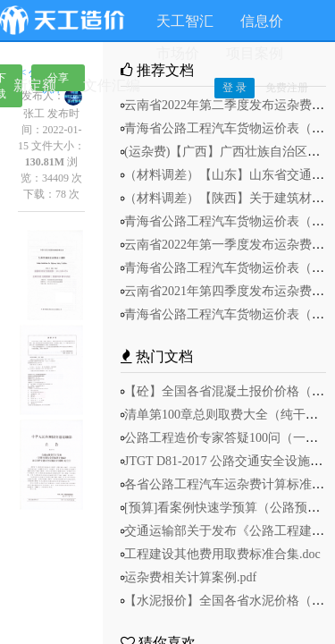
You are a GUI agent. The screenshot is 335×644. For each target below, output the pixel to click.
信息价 (262, 21)
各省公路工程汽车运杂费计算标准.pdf (228, 484)
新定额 (35, 85)
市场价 (178, 53)
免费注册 (287, 88)
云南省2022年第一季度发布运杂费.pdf (228, 245)
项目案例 (255, 53)
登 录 (234, 88)
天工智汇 (185, 21)
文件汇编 (112, 85)
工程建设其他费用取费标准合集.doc (222, 554)
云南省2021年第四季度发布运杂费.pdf (228, 291)
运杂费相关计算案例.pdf (190, 577)
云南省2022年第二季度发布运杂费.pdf (228, 105)
